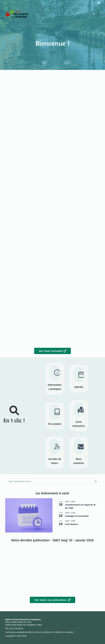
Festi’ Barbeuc (72, 524)
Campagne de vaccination (77, 516)
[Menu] (99, 14)
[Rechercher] (94, 14)
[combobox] (50, 481)
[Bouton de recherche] (96, 481)
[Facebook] (99, 3)
